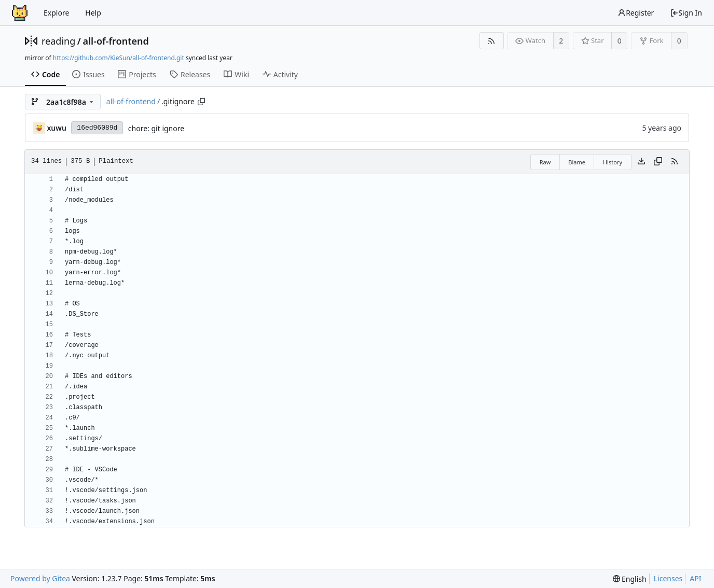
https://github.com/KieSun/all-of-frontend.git (119, 58)
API (695, 578)
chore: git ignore (156, 128)
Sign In (686, 13)
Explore (56, 13)
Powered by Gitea (40, 578)
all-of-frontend (115, 41)
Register (636, 13)
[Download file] (641, 162)
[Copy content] (658, 162)
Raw (545, 162)
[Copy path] (201, 102)
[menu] (630, 579)
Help (93, 13)
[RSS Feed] (492, 41)
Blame (577, 162)
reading (58, 41)
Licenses (668, 578)
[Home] (20, 13)
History (613, 162)
